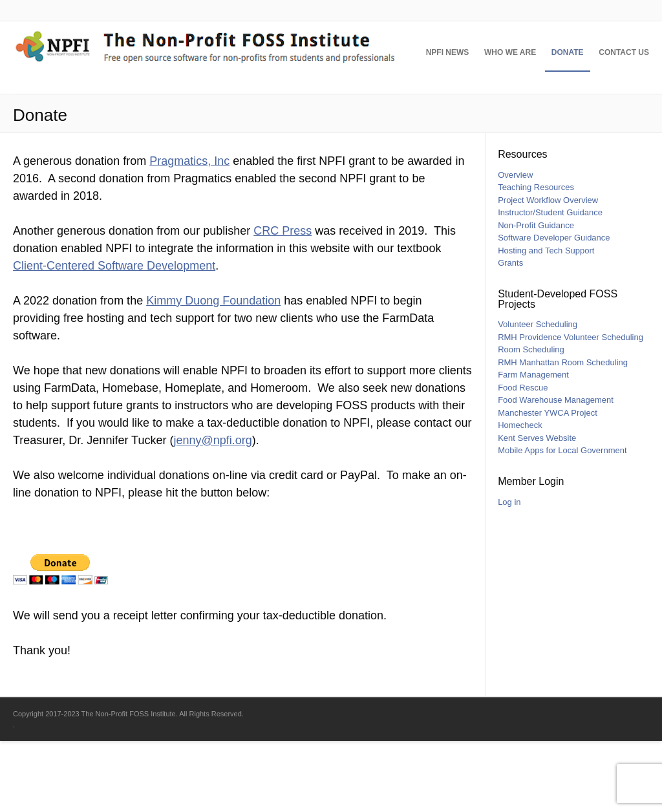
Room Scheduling (531, 421)
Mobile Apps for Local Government (562, 521)
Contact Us (624, 130)
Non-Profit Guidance (536, 296)
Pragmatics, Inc (189, 232)
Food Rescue (523, 459)
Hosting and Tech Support (546, 322)
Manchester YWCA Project (548, 484)
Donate (561, 130)
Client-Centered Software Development (114, 337)
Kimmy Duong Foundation (213, 372)
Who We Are (497, 130)
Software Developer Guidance (554, 309)
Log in (509, 573)
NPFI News (428, 130)
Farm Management (533, 446)
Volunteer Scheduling (538, 395)
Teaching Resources (536, 258)
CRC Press (283, 302)
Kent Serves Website (537, 509)
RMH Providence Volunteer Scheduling (571, 408)
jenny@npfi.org (212, 511)
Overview (515, 246)
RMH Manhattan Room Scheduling (563, 433)
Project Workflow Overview (548, 271)
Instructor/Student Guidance (550, 283)
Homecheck (520, 496)
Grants (510, 334)
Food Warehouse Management (556, 471)
